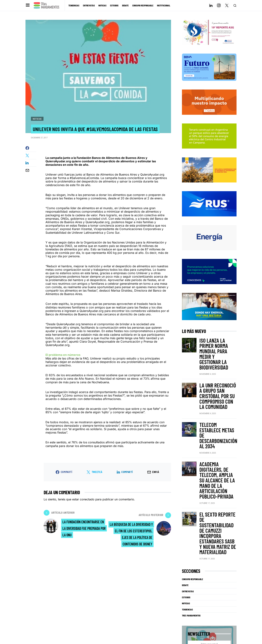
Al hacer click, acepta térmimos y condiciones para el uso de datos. (209, 553)
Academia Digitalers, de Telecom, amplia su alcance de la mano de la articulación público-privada (218, 416)
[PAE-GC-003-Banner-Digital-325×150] (209, 245)
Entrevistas (188, 482)
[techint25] (209, 144)
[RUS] (209, 212)
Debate (185, 476)
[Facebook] (226, 622)
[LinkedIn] (211, 5)
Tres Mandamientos (191, 506)
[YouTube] (218, 622)
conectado (87, 516)
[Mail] (234, 622)
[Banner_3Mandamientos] (209, 40)
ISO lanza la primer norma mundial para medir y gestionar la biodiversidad (217, 351)
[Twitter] (227, 5)
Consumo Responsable (192, 470)
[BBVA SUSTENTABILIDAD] (209, 75)
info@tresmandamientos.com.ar (38, 634)
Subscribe (207, 544)
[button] (27, 5)
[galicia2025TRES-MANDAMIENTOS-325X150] (209, 110)
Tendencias (187, 500)
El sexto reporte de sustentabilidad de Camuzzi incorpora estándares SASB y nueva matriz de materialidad (216, 439)
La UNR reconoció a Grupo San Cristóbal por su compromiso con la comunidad (218, 372)
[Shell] (209, 178)
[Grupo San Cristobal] (209, 279)
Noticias (37, 119)
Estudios (186, 488)
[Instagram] (219, 5)
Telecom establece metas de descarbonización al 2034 (215, 394)
